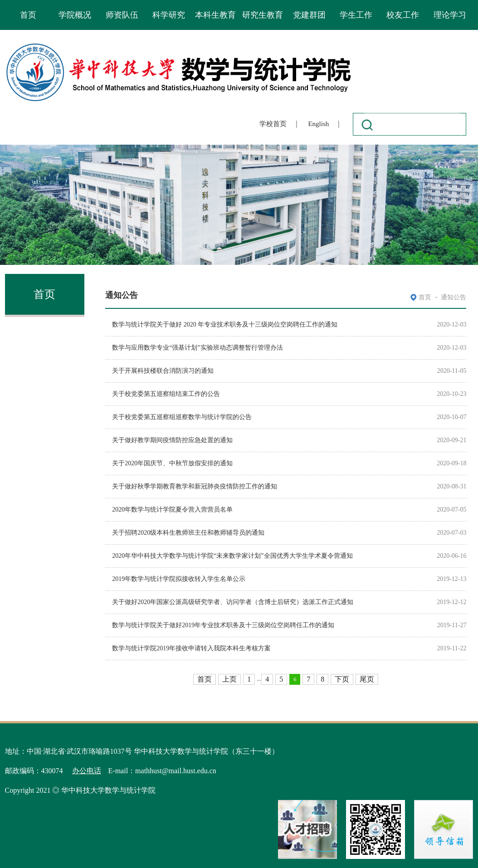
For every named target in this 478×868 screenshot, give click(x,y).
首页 (28, 15)
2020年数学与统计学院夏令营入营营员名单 (172, 510)
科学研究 (169, 15)
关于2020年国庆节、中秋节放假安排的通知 (172, 463)
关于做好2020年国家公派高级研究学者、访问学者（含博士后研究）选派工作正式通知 (233, 602)
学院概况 (75, 15)
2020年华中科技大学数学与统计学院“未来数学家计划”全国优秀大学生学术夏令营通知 (232, 556)
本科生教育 (215, 15)
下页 (342, 679)
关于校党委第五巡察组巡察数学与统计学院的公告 (182, 417)
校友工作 (403, 15)
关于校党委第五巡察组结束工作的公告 (166, 394)
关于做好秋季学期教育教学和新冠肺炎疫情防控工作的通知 (195, 486)
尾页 (367, 679)
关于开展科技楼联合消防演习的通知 (163, 371)
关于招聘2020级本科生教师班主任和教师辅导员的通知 (188, 533)
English (318, 124)
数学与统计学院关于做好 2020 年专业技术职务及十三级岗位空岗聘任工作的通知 (225, 324)
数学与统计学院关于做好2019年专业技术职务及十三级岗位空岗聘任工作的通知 (223, 625)
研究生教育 (263, 15)
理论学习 (450, 15)
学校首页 (273, 124)
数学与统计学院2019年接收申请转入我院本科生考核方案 (191, 648)
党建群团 (309, 15)
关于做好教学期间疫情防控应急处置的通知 (172, 440)
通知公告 (454, 297)
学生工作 (356, 15)
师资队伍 (122, 15)
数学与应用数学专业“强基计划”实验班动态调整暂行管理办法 (197, 348)
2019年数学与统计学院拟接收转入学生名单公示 (179, 579)
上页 (229, 679)
